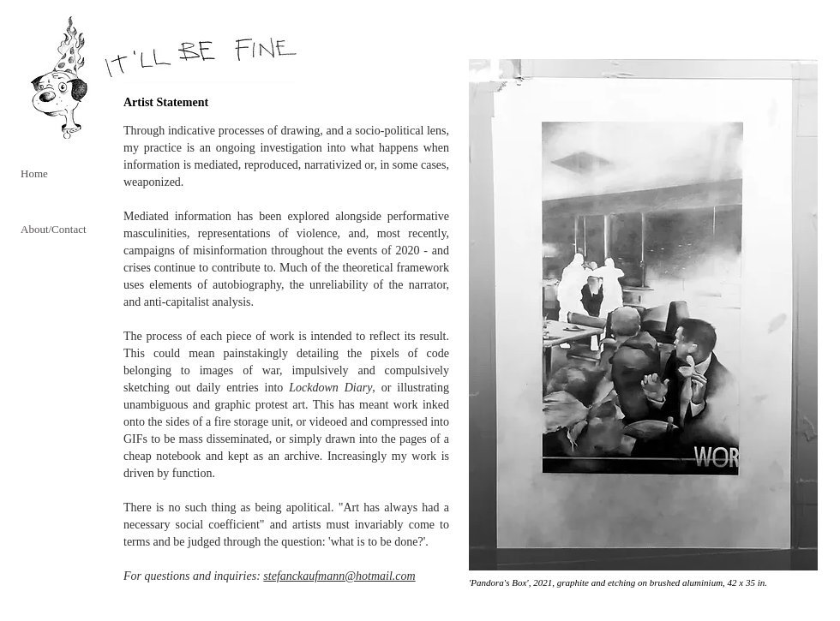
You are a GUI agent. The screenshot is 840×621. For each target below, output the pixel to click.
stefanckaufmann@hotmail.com (339, 576)
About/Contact (54, 229)
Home (34, 173)
